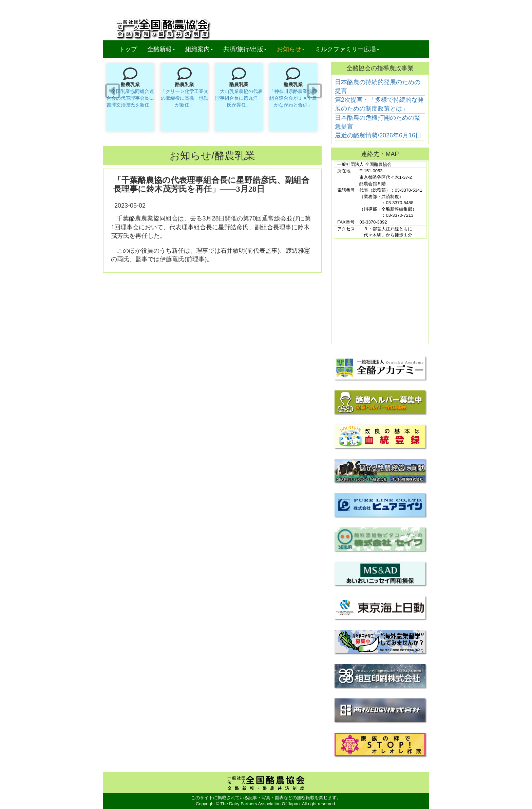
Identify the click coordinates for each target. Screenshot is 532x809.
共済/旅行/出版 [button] (245, 49)
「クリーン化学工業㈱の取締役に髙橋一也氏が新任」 (185, 98)
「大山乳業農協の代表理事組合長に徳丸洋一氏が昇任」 (239, 98)
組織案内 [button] (199, 49)
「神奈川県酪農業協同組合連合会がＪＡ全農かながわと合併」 (293, 98)
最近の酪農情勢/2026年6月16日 (378, 135)
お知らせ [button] (291, 49)
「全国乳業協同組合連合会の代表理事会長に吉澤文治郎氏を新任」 (130, 98)
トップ (128, 49)
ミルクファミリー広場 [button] (347, 49)
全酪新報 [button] (164, 49)
